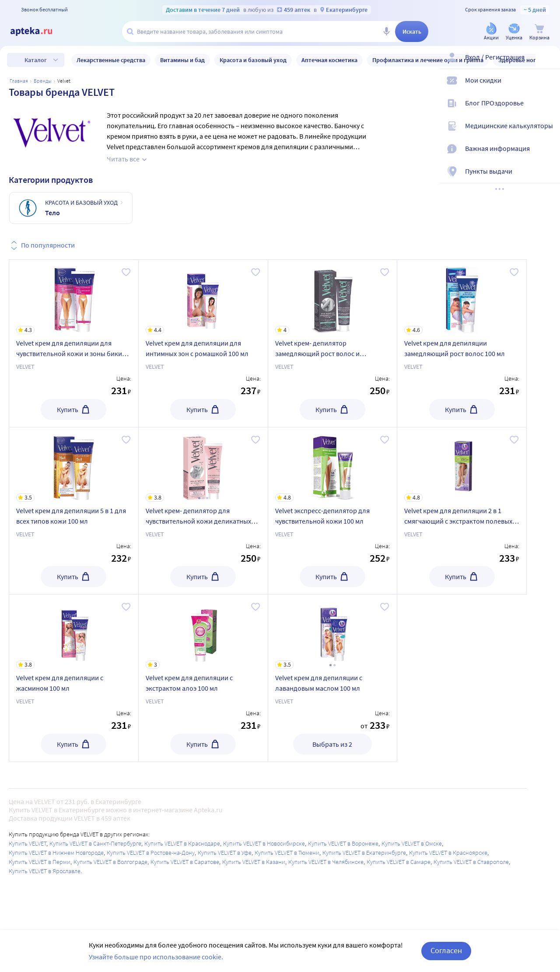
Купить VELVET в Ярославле (45, 871)
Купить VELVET (28, 843)
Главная (19, 81)
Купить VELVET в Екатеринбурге (364, 853)
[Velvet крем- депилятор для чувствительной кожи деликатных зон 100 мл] (203, 465)
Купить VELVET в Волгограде (110, 862)
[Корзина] (539, 32)
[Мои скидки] (548, 87)
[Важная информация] (548, 156)
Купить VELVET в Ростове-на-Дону (151, 853)
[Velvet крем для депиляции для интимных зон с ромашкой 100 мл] (203, 297)
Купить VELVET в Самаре (399, 862)
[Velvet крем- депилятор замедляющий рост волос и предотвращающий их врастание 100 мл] (333, 297)
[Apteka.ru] (38, 31)
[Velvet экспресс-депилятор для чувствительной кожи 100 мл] (333, 465)
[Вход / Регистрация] (548, 64)
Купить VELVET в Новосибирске (264, 843)
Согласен (446, 950)
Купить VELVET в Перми (40, 862)
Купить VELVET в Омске (412, 843)
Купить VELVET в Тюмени (287, 853)
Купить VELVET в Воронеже (343, 843)
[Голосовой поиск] (386, 31)
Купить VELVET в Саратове (185, 862)
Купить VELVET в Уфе (225, 853)
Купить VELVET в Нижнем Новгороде (56, 853)
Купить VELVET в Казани (254, 862)
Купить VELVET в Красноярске (448, 853)
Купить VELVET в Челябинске (326, 862)
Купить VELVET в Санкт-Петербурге (95, 843)
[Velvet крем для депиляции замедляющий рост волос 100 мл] (462, 297)
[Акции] (491, 32)
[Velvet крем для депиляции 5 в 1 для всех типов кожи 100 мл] (74, 465)
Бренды (43, 81)
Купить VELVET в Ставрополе (471, 862)
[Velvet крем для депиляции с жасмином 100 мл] (74, 632)
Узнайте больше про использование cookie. (156, 957)
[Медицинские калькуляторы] (548, 133)
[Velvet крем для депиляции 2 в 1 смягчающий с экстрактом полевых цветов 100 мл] (462, 465)
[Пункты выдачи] (548, 178)
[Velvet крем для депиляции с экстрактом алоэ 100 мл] (203, 632)
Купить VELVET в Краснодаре (182, 843)
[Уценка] (514, 32)
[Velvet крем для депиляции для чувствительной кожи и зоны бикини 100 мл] (74, 297)
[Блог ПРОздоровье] (548, 110)
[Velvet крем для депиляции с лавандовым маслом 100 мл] (333, 632)
